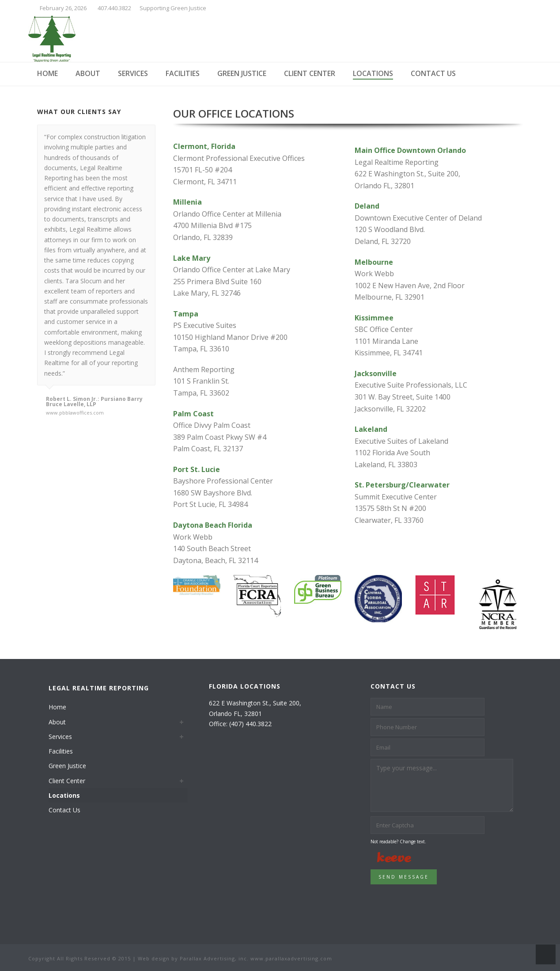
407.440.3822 (114, 8)
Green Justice (242, 73)
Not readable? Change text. (398, 842)
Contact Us (433, 73)
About (88, 73)
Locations (373, 73)
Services (133, 73)
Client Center (310, 73)
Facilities (183, 73)
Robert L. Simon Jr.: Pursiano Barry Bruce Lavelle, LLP (94, 402)
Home (47, 73)
